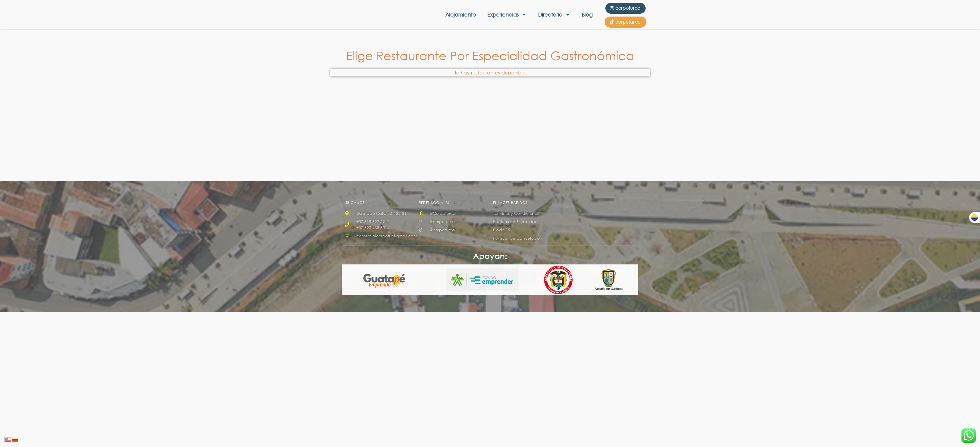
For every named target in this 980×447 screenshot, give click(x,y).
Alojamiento (461, 15)
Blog (587, 15)
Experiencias (507, 15)
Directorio (554, 15)
